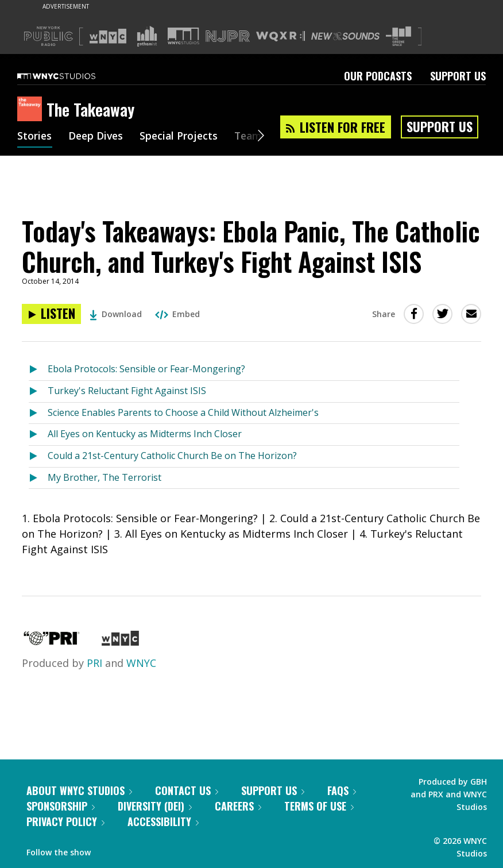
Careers (238, 806)
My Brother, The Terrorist (105, 477)
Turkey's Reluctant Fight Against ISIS (127, 391)
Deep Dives (97, 137)
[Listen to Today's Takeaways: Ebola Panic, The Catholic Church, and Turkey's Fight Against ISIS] (51, 314)
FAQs (342, 790)
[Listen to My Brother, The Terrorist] (38, 478)
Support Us (458, 76)
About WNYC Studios (79, 790)
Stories (35, 137)
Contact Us (187, 790)
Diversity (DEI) (155, 806)
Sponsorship (61, 806)
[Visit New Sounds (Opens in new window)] (345, 36)
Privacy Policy (65, 821)
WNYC (141, 663)
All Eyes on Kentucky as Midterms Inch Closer (145, 434)
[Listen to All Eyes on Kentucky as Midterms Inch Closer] (38, 435)
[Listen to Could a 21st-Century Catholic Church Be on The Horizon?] (38, 456)
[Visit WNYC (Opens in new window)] (108, 36)
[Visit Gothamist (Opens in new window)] (147, 36)
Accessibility (163, 821)
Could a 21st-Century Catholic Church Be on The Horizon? (172, 456)
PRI (94, 663)
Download (116, 314)
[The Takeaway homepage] (32, 110)
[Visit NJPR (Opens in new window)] (228, 36)
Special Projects (182, 137)
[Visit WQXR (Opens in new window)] (280, 36)
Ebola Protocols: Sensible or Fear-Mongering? (146, 369)
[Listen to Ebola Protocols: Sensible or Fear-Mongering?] (38, 370)
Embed (177, 314)
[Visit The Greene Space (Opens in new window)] (398, 36)
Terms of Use (319, 806)
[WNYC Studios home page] (71, 76)
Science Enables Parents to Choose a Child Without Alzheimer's (183, 412)
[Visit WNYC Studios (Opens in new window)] (183, 36)
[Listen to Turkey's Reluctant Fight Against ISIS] (38, 391)
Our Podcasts (378, 76)
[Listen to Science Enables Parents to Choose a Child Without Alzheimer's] (38, 413)
